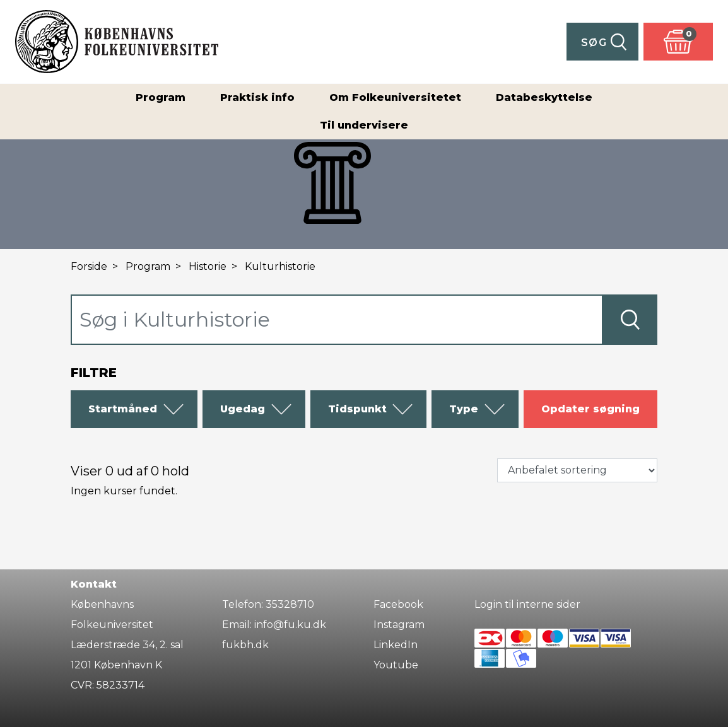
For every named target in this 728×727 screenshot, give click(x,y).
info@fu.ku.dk (290, 625)
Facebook (398, 604)
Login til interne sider (527, 604)
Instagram (399, 625)
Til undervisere (364, 125)
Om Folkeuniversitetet (395, 97)
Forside (89, 266)
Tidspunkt (371, 409)
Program (161, 97)
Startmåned (136, 409)
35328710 (290, 604)
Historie (208, 266)
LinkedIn (396, 645)
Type (477, 409)
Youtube (396, 665)
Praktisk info (257, 97)
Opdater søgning (590, 409)
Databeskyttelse (544, 97)
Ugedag (256, 409)
